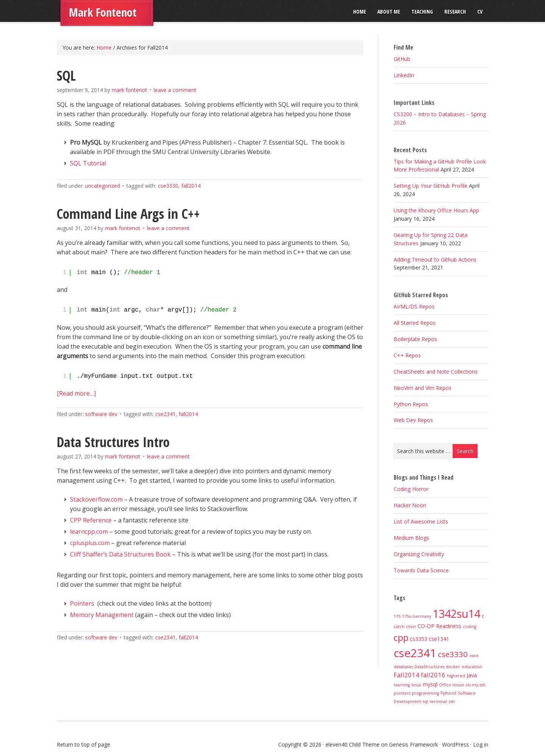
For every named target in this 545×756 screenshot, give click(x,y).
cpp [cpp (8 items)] (401, 638)
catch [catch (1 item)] (399, 627)
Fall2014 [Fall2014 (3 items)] (406, 675)
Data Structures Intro (113, 442)
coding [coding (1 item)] (469, 627)
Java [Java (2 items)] (472, 675)
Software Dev (101, 414)
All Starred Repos (415, 323)
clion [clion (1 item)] (411, 627)
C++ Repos (407, 355)
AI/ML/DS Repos (414, 306)
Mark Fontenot (103, 12)
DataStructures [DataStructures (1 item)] (429, 667)
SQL (66, 76)
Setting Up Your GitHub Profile (431, 186)
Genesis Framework (413, 744)
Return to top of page (83, 744)
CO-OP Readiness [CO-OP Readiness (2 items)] (439, 626)
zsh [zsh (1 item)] (452, 701)
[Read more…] (76, 393)
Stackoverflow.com (96, 499)
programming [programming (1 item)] (425, 693)
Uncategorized (103, 186)
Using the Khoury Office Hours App (436, 210)
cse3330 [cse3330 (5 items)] (453, 654)
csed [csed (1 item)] (474, 656)
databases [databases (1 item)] (403, 667)
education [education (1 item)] (472, 667)
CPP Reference (91, 520)
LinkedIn (404, 75)
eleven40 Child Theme (353, 744)
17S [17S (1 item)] (397, 616)
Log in (481, 744)
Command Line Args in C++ (128, 214)
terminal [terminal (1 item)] (438, 701)
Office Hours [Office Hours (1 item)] (452, 685)
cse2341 (165, 414)
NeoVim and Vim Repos (423, 388)
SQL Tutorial (88, 163)
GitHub (402, 59)
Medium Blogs (411, 538)
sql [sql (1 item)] (425, 701)
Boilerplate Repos (415, 339)
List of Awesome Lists (421, 521)
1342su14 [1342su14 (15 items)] (456, 613)
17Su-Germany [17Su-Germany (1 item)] (417, 616)
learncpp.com (89, 532)
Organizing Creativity (419, 554)
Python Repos (411, 404)
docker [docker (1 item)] (453, 667)
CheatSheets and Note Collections (436, 372)
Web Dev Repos (413, 420)
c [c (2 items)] (483, 616)
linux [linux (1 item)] (416, 685)
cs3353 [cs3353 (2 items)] (419, 639)
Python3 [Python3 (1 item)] (448, 693)
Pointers (82, 603)
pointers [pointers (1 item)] (402, 693)
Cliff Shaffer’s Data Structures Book (120, 554)
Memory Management (102, 615)
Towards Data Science (421, 570)
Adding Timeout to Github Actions (435, 260)
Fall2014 (191, 186)
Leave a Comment (175, 90)
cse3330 (168, 186)
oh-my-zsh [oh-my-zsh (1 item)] (476, 685)
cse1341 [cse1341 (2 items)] (439, 639)
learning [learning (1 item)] (402, 685)
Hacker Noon (410, 505)
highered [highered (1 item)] (456, 676)
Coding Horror (411, 489)
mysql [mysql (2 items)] (430, 684)
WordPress (455, 744)
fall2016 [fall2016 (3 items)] (433, 675)
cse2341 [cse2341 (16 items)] (415, 653)
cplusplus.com (90, 543)
